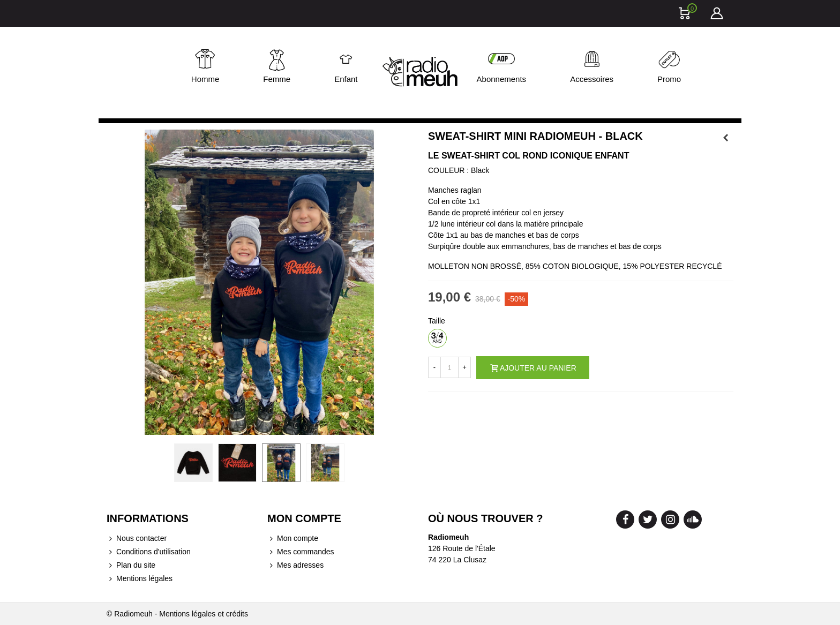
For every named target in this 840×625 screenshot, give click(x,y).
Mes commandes (301, 552)
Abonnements (502, 79)
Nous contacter (137, 539)
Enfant (346, 79)
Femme (277, 79)
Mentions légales (140, 579)
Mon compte (293, 539)
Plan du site (131, 565)
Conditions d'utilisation (149, 552)
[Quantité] (449, 367)
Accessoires (592, 79)
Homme (205, 79)
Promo (669, 79)
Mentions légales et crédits (204, 614)
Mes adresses (295, 565)
